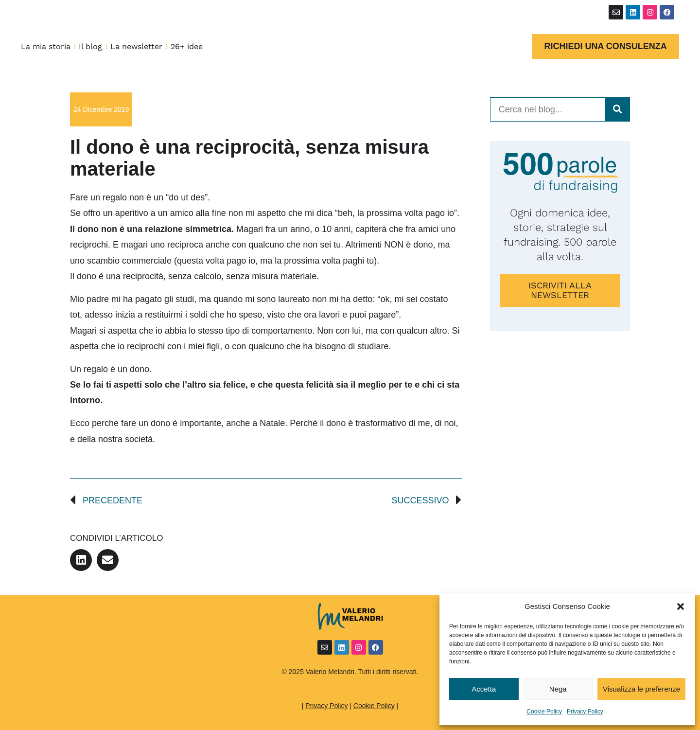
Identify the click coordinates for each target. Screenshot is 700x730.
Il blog (90, 46)
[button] (681, 606)
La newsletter (136, 46)
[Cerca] (617, 109)
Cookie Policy (544, 712)
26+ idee (187, 46)
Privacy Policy (585, 712)
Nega (558, 689)
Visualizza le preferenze (641, 689)
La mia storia (46, 46)
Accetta (484, 689)
